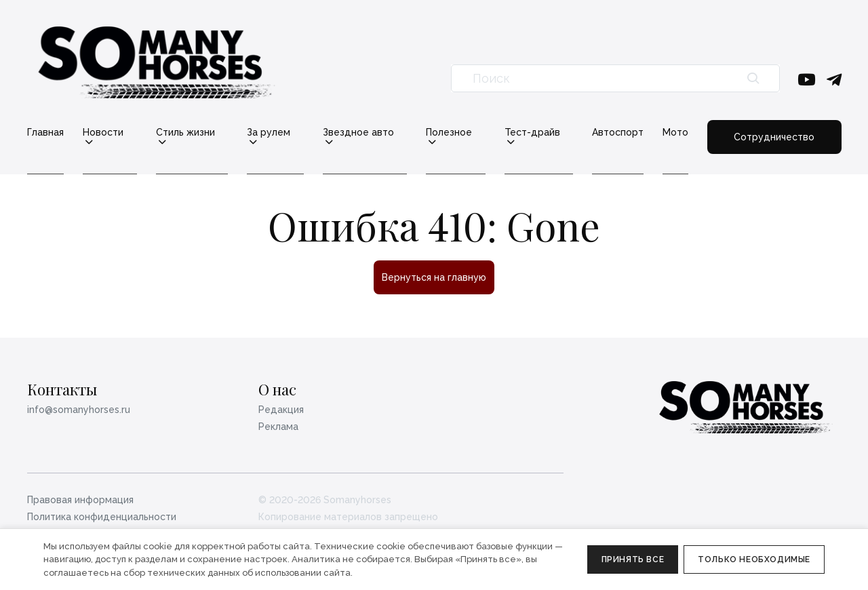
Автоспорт (618, 132)
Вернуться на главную (434, 277)
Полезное (449, 133)
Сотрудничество (774, 137)
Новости (103, 133)
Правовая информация (80, 500)
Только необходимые (754, 559)
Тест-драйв (532, 133)
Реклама (278, 427)
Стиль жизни (185, 133)
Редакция (281, 410)
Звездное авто (358, 133)
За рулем (269, 133)
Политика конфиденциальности (102, 517)
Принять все (633, 559)
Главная (45, 132)
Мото (675, 132)
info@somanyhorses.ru (79, 410)
